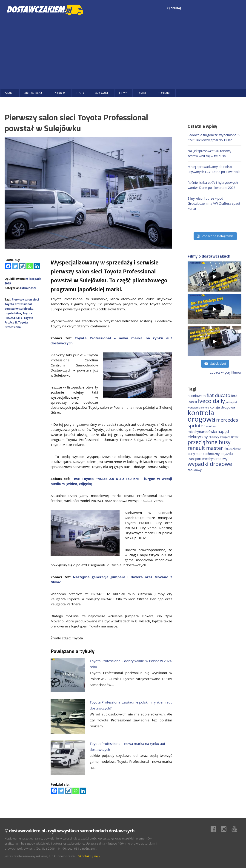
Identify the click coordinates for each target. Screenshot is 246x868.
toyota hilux (13, 313)
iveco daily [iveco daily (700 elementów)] (211, 401)
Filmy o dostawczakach (209, 256)
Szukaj (174, 8)
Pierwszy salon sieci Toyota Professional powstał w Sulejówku (22, 304)
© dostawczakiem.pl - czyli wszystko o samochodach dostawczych (69, 831)
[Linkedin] (37, 266)
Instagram (226, 829)
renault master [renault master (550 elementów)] (205, 448)
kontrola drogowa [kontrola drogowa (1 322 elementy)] (201, 416)
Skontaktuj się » (89, 856)
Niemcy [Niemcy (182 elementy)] (214, 437)
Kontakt (164, 93)
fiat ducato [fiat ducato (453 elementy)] (218, 395)
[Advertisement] (123, 52)
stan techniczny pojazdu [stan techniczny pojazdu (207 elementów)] (214, 454)
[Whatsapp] (30, 266)
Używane (102, 93)
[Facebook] (8, 266)
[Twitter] (15, 266)
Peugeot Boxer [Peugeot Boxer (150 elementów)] (229, 437)
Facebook (216, 829)
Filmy (123, 93)
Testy (80, 93)
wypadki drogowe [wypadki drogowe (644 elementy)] (210, 464)
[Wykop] (22, 266)
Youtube (237, 829)
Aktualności (34, 93)
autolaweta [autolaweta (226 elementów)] (197, 396)
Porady (60, 93)
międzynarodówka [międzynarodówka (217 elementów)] (202, 431)
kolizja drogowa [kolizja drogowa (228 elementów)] (222, 407)
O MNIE (142, 93)
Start (9, 93)
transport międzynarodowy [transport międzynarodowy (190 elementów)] (207, 459)
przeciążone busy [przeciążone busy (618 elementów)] (209, 442)
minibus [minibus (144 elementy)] (211, 426)
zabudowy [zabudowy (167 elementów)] (195, 470)
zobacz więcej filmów (226, 372)
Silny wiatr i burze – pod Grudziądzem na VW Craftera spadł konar (214, 203)
